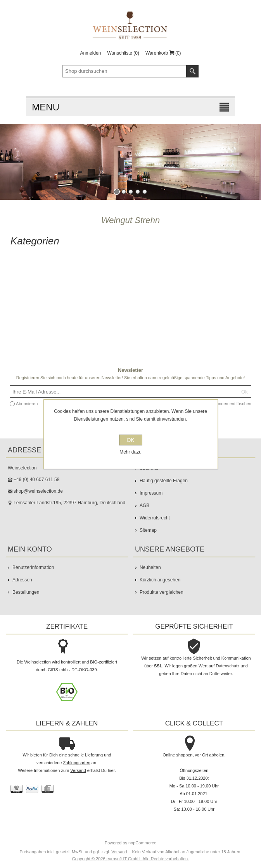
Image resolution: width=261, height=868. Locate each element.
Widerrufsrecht (155, 518)
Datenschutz (227, 666)
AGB (144, 505)
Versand (78, 770)
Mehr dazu (130, 452)
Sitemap (148, 530)
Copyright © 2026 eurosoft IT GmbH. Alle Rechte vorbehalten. (130, 859)
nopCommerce (142, 843)
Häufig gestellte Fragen (164, 481)
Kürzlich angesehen (160, 580)
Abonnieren (27, 404)
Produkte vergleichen (162, 592)
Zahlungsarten (76, 763)
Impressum (151, 493)
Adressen (22, 580)
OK (130, 440)
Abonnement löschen (231, 404)
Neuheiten (150, 567)
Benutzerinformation (33, 567)
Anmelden (90, 53)
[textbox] (124, 71)
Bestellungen (26, 592)
